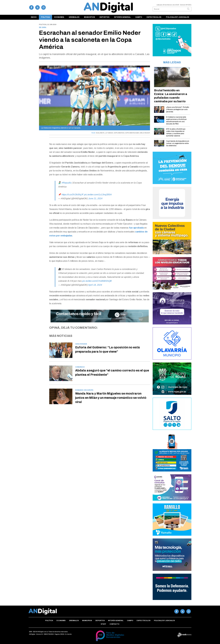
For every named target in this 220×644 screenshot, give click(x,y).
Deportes (104, 17)
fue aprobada (136, 228)
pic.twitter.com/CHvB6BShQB (97, 281)
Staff (103, 624)
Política (45, 17)
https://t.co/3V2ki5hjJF (72, 195)
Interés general (122, 17)
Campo (139, 17)
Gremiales (74, 17)
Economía (59, 17)
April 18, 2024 (95, 285)
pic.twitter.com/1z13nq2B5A (98, 195)
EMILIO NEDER (145, 133)
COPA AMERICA (119, 133)
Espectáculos (154, 17)
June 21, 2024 (95, 198)
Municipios (90, 17)
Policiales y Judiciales (178, 17)
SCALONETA (100, 133)
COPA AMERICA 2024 (132, 133)
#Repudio (66, 183)
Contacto (114, 624)
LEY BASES (109, 133)
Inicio (34, 17)
